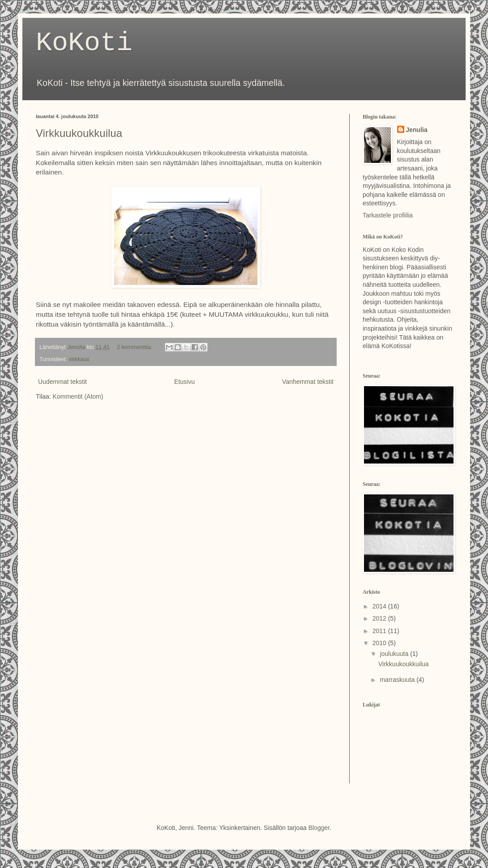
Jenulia (417, 130)
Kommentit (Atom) (78, 396)
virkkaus (79, 359)
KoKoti (84, 43)
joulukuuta (395, 654)
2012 (380, 618)
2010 (380, 643)
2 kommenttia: (135, 347)
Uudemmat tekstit (62, 382)
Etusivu (184, 382)
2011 (380, 631)
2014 (380, 606)
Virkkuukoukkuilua (79, 133)
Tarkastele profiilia (388, 215)
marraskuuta (398, 680)
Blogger (319, 828)
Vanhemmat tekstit (308, 382)
